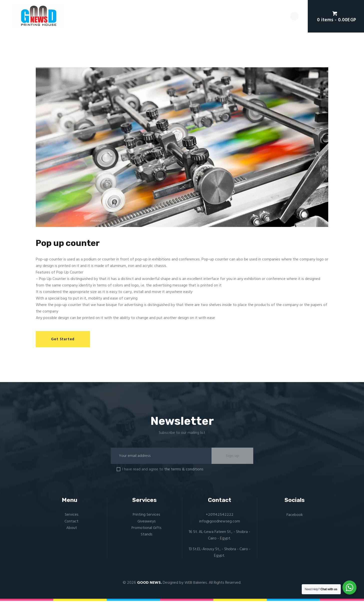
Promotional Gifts (146, 529)
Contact (71, 522)
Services (72, 516)
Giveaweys (146, 522)
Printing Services (147, 516)
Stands (147, 536)
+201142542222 (220, 516)
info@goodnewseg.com (219, 522)
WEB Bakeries (196, 584)
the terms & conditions (184, 471)
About (72, 529)
